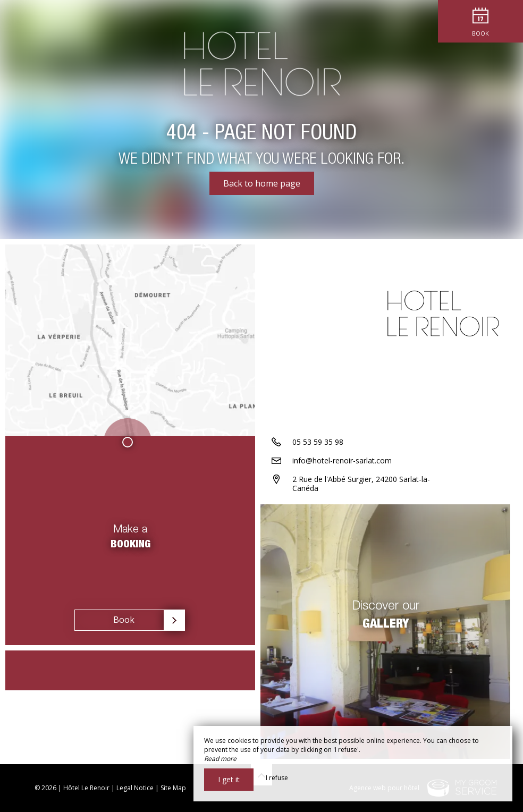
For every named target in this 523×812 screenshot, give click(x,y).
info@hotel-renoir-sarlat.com (342, 460)
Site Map (173, 788)
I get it (229, 779)
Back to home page (262, 183)
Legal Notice (135, 788)
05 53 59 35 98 (318, 442)
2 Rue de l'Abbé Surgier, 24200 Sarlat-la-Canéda (361, 484)
